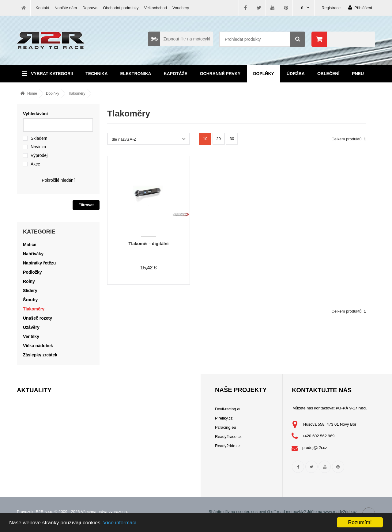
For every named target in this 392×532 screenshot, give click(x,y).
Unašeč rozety (38, 318)
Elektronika (136, 74)
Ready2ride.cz (228, 446)
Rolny (29, 281)
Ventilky (31, 336)
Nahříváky (33, 254)
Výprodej (39, 155)
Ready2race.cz (228, 437)
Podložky (32, 272)
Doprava (90, 8)
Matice (30, 245)
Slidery (30, 291)
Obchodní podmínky (121, 8)
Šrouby (30, 300)
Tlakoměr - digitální (148, 244)
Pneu (358, 74)
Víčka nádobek (38, 346)
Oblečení (328, 74)
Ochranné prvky (220, 74)
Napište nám (66, 8)
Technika (96, 74)
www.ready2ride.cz (340, 512)
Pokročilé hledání (58, 180)
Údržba (296, 74)
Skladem (39, 138)
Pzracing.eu (226, 427)
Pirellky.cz (224, 418)
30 (232, 139)
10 (205, 139)
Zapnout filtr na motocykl (179, 39)
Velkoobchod (156, 8)
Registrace (331, 8)
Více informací (120, 523)
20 (218, 139)
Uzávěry (31, 327)
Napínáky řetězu (39, 263)
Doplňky (263, 74)
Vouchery (181, 8)
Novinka (38, 147)
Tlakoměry (77, 93)
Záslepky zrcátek (40, 355)
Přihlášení (360, 8)
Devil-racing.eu (228, 409)
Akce (35, 164)
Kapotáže (176, 74)
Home (32, 93)
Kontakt (42, 8)
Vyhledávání (35, 114)
